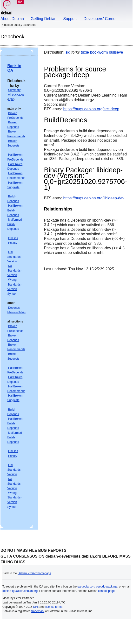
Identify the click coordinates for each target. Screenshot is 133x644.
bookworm (99, 52)
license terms (54, 607)
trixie (85, 52)
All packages (16, 95)
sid (68, 52)
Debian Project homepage (34, 573)
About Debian (12, 19)
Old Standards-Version (14, 257)
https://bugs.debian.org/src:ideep (91, 109)
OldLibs (13, 238)
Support (70, 19)
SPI (36, 607)
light (11, 99)
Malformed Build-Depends (14, 224)
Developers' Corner (100, 19)
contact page (106, 591)
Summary (14, 90)
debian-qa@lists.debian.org (20, 591)
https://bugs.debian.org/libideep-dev (94, 198)
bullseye (116, 52)
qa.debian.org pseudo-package (97, 587)
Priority (13, 243)
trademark (38, 611)
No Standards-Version (14, 271)
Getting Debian (43, 19)
